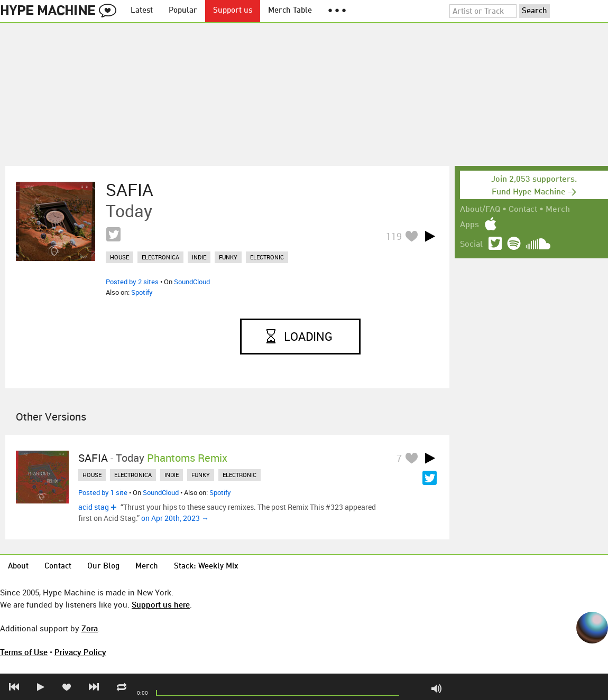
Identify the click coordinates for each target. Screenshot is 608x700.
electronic (267, 257)
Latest (142, 11)
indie (199, 257)
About (18, 567)
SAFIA (130, 190)
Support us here (161, 604)
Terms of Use (24, 652)
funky (228, 257)
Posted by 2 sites (132, 282)
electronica (160, 257)
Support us (233, 11)
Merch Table (290, 11)
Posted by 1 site (103, 492)
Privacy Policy (80, 652)
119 (394, 236)
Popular (183, 11)
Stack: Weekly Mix (206, 567)
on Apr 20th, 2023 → (175, 518)
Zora (90, 628)
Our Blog (103, 567)
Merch (558, 210)
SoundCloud (192, 282)
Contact (523, 210)
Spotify (142, 292)
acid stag (94, 507)
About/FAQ (480, 210)
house (119, 257)
